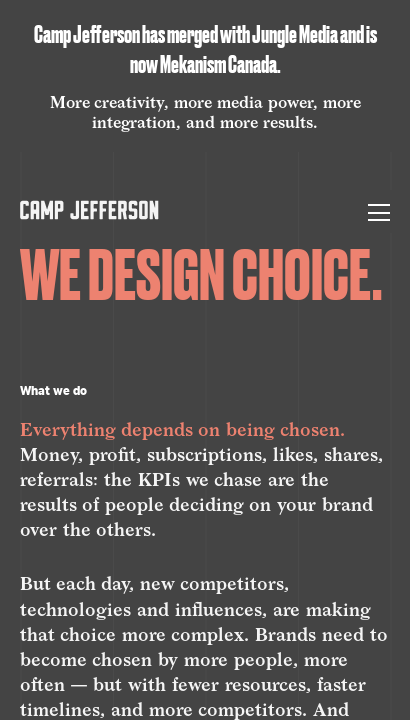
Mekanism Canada (218, 64)
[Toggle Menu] (379, 211)
